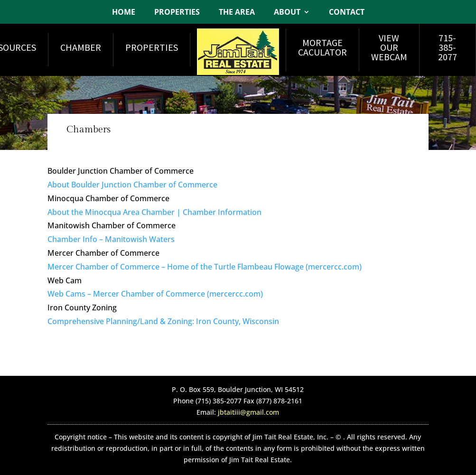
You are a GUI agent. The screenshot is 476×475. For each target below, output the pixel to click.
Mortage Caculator (322, 47)
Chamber (81, 47)
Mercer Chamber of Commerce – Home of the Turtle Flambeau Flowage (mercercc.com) (205, 267)
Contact (347, 13)
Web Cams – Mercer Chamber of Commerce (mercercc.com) (155, 294)
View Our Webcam (389, 47)
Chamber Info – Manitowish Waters (111, 239)
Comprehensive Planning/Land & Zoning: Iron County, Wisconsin (163, 321)
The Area (237, 13)
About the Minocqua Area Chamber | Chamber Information (154, 212)
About (287, 13)
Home (124, 13)
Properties (177, 13)
